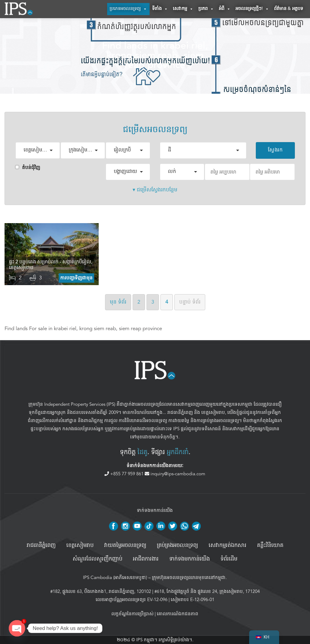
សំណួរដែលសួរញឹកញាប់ (97, 559)
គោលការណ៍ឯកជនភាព (178, 614)
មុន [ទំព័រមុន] (118, 302)
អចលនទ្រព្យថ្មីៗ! (252, 9)
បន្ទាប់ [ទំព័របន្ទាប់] (190, 302)
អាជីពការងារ (146, 559)
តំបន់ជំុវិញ (28, 168)
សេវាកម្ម (183, 9)
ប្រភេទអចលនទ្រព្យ (128, 9)
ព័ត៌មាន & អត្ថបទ (289, 9)
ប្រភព (206, 9)
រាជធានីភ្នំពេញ (180, 412)
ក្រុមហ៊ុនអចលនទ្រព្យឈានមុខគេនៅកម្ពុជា (189, 577)
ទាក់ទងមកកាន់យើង (190, 559)
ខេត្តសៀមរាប (213, 412)
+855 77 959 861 (125, 474)
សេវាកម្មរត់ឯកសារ (228, 545)
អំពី (225, 9)
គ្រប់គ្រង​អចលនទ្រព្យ (177, 545)
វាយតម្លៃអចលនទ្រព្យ (125, 545)
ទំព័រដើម (229, 559)
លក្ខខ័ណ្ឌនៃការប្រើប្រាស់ (132, 614)
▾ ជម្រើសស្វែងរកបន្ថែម (155, 190)
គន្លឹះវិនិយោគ (270, 545)
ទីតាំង (160, 9)
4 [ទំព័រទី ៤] (167, 302)
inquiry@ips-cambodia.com (175, 474)
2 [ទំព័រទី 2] (139, 302)
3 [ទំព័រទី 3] (153, 302)
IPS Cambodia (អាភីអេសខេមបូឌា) (115, 577)
